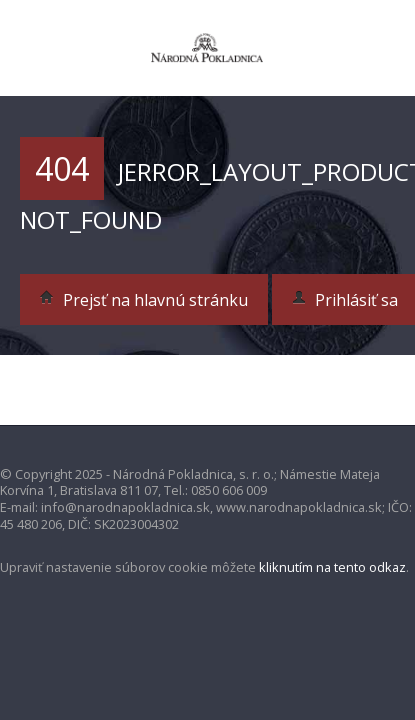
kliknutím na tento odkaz (332, 567)
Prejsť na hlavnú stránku (144, 300)
